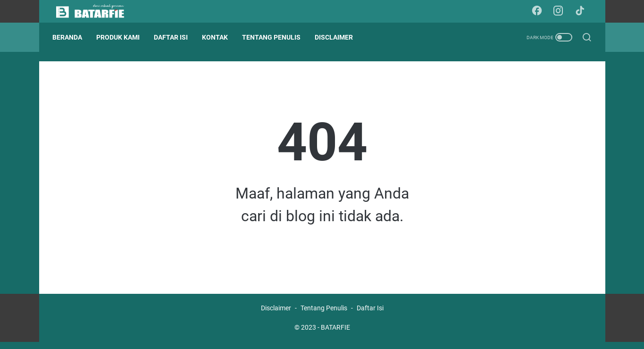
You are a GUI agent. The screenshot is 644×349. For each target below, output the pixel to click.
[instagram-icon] (560, 11)
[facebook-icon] (539, 11)
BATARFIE (335, 334)
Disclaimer (276, 315)
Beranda (71, 37)
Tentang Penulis (324, 315)
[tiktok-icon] (582, 11)
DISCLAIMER (338, 37)
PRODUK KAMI (122, 37)
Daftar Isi (370, 315)
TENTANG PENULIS (275, 37)
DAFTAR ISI (175, 37)
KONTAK (219, 37)
